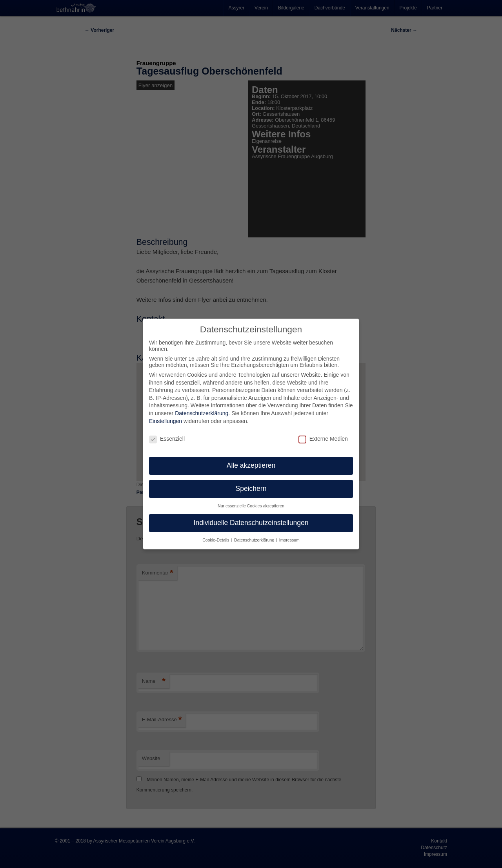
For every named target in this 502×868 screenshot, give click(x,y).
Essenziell (167, 439)
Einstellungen (166, 421)
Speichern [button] (251, 489)
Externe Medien (323, 439)
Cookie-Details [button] (216, 540)
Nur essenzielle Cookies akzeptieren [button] (251, 506)
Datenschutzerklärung (202, 413)
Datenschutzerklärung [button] (255, 540)
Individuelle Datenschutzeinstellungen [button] (251, 523)
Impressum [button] (289, 540)
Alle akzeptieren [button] (251, 465)
